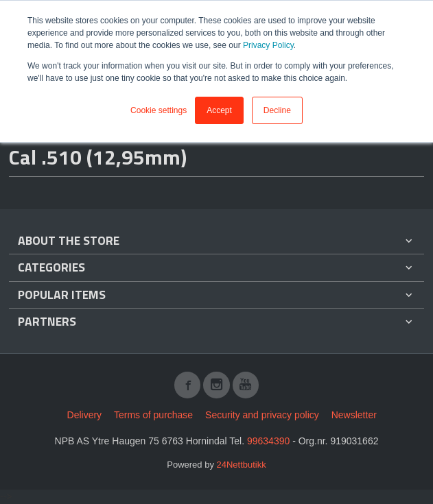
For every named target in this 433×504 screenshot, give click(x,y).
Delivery (85, 415)
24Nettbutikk (242, 465)
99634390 (268, 441)
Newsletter (354, 415)
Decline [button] (277, 110)
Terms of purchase (153, 415)
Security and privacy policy (262, 415)
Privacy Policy (268, 45)
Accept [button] (219, 110)
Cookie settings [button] (159, 110)
